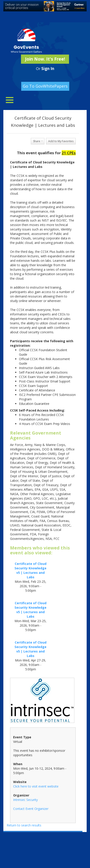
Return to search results (24, 825)
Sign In (48, 69)
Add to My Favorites (61, 141)
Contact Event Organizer (31, 809)
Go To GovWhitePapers (45, 86)
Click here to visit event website (36, 786)
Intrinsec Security (25, 800)
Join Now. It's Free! (45, 59)
